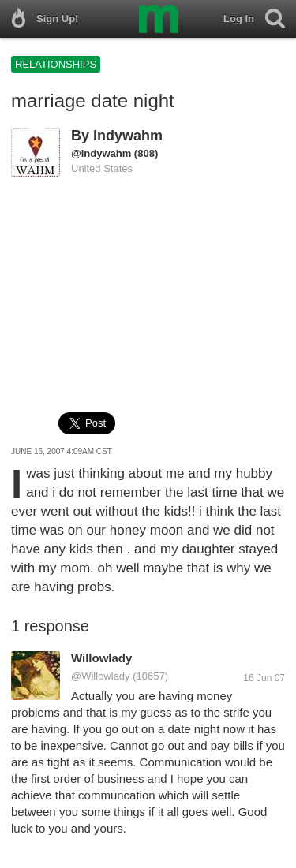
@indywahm (101, 153)
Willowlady (101, 658)
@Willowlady (101, 676)
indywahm (128, 136)
